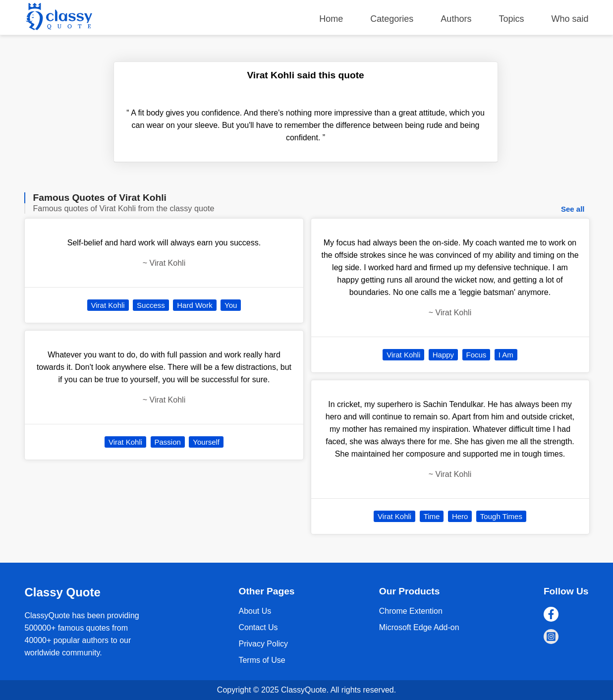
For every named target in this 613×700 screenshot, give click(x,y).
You (231, 305)
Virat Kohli (108, 305)
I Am (506, 355)
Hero (460, 516)
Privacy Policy (263, 644)
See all (573, 209)
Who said (570, 19)
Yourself (206, 442)
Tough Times (501, 516)
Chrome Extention (411, 611)
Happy (443, 355)
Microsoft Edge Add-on (419, 627)
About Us (255, 611)
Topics (511, 19)
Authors (456, 19)
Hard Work (195, 305)
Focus (476, 355)
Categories (392, 19)
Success (151, 305)
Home (331, 19)
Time (432, 516)
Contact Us (258, 627)
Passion (168, 442)
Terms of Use (262, 660)
